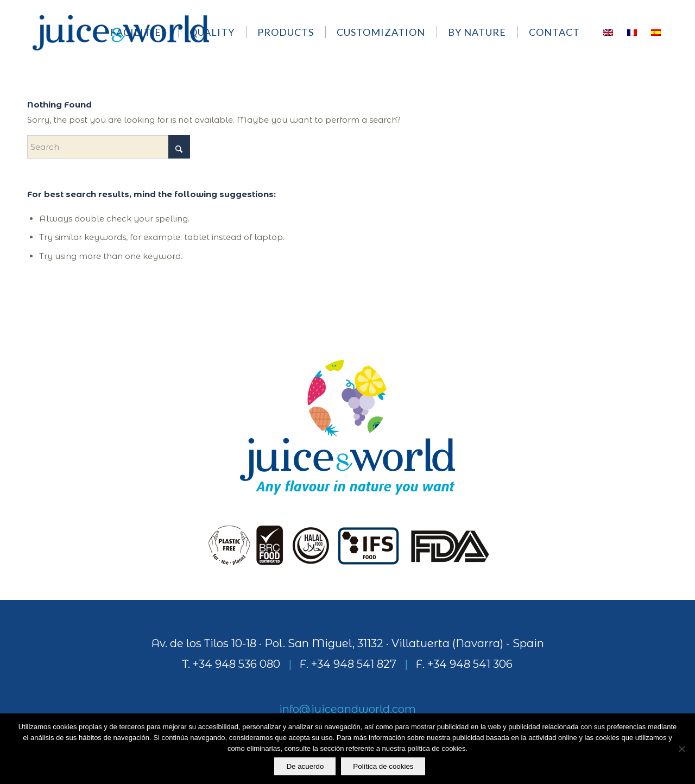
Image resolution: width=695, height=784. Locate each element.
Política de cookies (384, 767)
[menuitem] (144, 32)
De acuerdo (305, 767)
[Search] (109, 147)
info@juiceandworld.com (347, 709)
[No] (681, 749)
